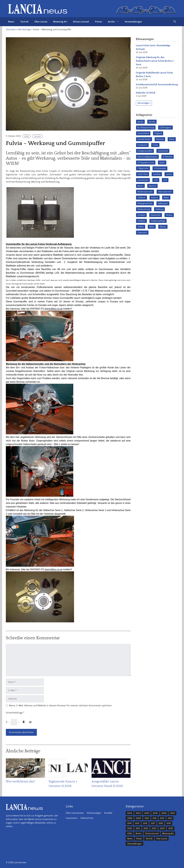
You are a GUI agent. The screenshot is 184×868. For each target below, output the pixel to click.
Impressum (72, 818)
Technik (24, 22)
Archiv (115, 22)
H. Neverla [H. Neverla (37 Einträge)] (168, 157)
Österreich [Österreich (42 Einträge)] (142, 233)
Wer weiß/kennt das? (20, 782)
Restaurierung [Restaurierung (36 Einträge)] (144, 209)
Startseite (11, 29)
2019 (169, 823)
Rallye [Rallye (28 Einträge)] (166, 198)
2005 (27, 136)
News (11, 22)
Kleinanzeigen (94, 813)
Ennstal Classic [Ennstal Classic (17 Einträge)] (144, 139)
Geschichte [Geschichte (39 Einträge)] (163, 151)
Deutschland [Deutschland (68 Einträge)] (143, 133)
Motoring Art (60, 22)
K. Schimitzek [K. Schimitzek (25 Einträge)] (160, 168)
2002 (130, 813)
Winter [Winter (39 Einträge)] (163, 227)
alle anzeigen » (144, 103)
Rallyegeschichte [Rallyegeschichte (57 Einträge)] (145, 203)
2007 (173, 813)
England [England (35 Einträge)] (158, 133)
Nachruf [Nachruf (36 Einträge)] (152, 186)
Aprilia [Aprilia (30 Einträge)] (140, 122)
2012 (162, 818)
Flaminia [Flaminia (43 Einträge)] (160, 139)
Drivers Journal (81, 22)
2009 (138, 818)
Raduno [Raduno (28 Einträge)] (155, 198)
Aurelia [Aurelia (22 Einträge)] (152, 122)
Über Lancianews (75, 813)
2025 (171, 829)
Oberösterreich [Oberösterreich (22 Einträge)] (165, 192)
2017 (153, 823)
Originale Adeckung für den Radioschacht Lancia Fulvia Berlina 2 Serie (155, 61)
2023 (154, 829)
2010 (147, 818)
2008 (130, 818)
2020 (130, 829)
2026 (130, 834)
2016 (145, 823)
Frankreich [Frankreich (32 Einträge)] (142, 145)
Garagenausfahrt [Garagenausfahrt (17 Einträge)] (145, 151)
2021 (138, 829)
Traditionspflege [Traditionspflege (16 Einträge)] (158, 221)
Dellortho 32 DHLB (146, 93)
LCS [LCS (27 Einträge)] (165, 180)
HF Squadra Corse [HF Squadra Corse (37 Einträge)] (146, 163)
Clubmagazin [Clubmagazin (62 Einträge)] (165, 128)
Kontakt (108, 813)
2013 (170, 818)
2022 (146, 829)
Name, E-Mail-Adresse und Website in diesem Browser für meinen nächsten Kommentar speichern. (61, 706)
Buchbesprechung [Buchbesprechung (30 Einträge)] (146, 128)
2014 (129, 823)
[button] (175, 22)
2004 (147, 813)
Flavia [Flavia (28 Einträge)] (172, 139)
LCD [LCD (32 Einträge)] (156, 180)
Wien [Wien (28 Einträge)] (152, 227)
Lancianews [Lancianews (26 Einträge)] (143, 180)
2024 (162, 829)
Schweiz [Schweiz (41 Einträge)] (141, 215)
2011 (154, 818)
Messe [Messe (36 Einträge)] (140, 186)
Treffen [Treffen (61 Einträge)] (141, 227)
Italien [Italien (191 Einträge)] (162, 163)
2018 (161, 823)
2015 (137, 823)
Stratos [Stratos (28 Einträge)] (169, 215)
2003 (138, 813)
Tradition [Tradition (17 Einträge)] (141, 221)
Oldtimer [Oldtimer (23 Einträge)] (142, 198)
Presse (98, 22)
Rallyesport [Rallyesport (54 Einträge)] (163, 203)
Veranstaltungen (133, 22)
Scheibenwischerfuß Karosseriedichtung (157, 85)
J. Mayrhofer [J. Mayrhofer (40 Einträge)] (143, 168)
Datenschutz (87, 818)
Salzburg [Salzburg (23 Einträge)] (159, 209)
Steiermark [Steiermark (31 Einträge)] (156, 215)
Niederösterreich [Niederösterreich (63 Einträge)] (145, 192)
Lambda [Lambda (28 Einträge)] (157, 174)
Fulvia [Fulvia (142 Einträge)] (155, 145)
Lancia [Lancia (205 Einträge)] (169, 174)
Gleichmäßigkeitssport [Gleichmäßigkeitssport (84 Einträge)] (147, 157)
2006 (164, 813)
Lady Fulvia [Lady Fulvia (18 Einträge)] (143, 174)
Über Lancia (41, 22)
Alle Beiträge (24, 29)
